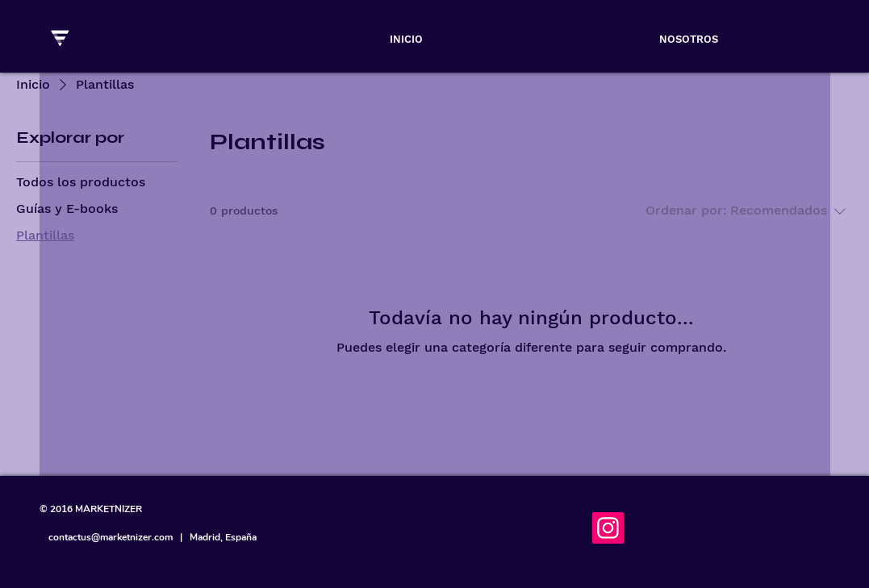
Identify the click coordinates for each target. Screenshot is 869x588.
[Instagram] (608, 528)
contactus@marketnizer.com (111, 537)
